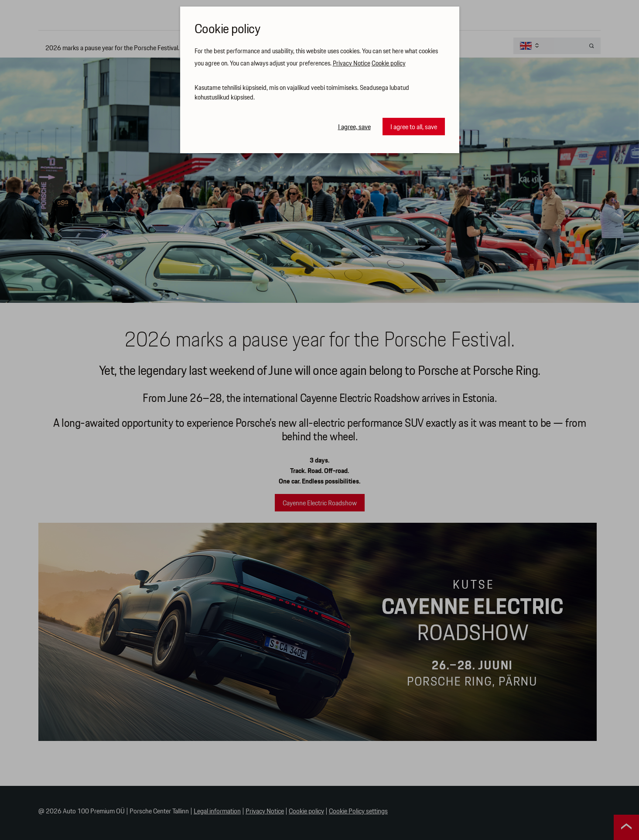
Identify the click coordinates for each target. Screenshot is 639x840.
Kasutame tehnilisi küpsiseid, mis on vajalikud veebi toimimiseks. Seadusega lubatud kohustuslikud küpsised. (302, 93)
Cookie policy (389, 64)
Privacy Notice (352, 64)
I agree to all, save (414, 127)
